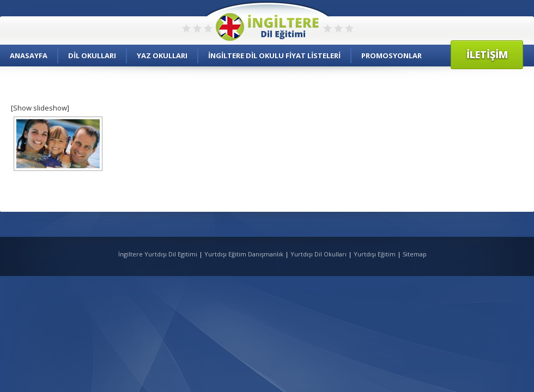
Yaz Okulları (162, 56)
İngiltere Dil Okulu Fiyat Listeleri (274, 56)
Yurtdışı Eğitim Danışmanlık (244, 254)
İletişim (487, 54)
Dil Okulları (92, 56)
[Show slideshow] (40, 108)
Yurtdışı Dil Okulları (318, 254)
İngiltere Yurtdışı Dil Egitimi (159, 254)
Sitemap (415, 254)
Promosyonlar (392, 56)
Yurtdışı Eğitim (375, 254)
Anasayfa (29, 56)
